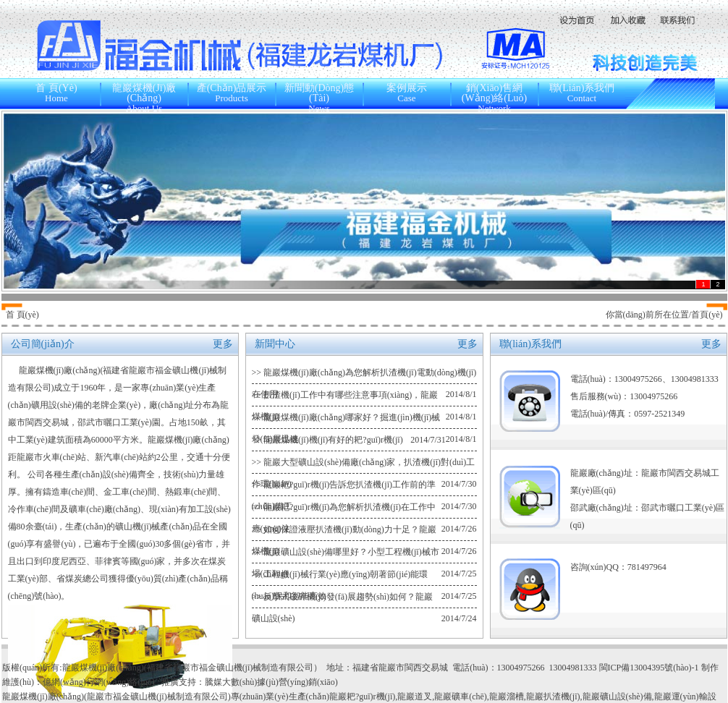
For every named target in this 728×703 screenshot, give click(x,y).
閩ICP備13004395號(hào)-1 (650, 668)
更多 (223, 344)
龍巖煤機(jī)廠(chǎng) (60, 370)
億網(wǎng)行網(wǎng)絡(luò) (99, 682)
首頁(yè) (707, 315)
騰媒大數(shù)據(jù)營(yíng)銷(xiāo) (271, 682)
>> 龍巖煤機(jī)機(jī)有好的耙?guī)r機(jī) (327, 440)
